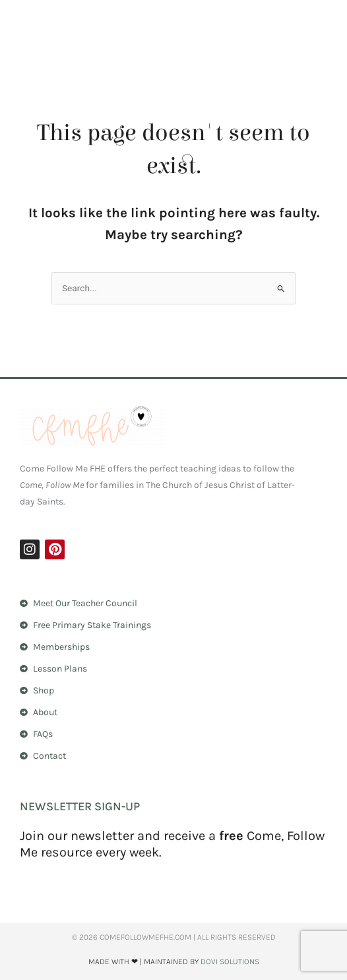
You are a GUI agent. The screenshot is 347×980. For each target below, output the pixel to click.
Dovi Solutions (230, 962)
